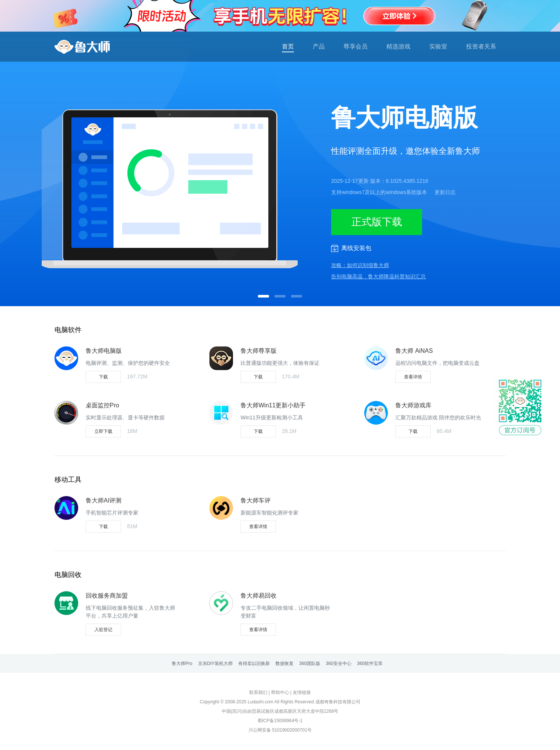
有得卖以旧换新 (254, 663)
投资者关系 (481, 46)
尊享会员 (356, 46)
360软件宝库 (370, 663)
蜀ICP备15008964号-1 (280, 721)
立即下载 (103, 431)
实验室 (438, 46)
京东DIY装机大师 (215, 663)
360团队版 (310, 663)
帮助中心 (280, 692)
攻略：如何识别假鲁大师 (360, 265)
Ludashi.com (260, 702)
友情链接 (302, 692)
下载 (103, 377)
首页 (288, 46)
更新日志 (445, 192)
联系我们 (258, 692)
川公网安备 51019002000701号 (280, 730)
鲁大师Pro (182, 663)
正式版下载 (377, 222)
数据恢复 (285, 663)
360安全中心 (339, 663)
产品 (319, 46)
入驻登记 (103, 630)
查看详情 (413, 377)
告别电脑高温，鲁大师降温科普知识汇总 (378, 276)
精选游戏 (398, 46)
